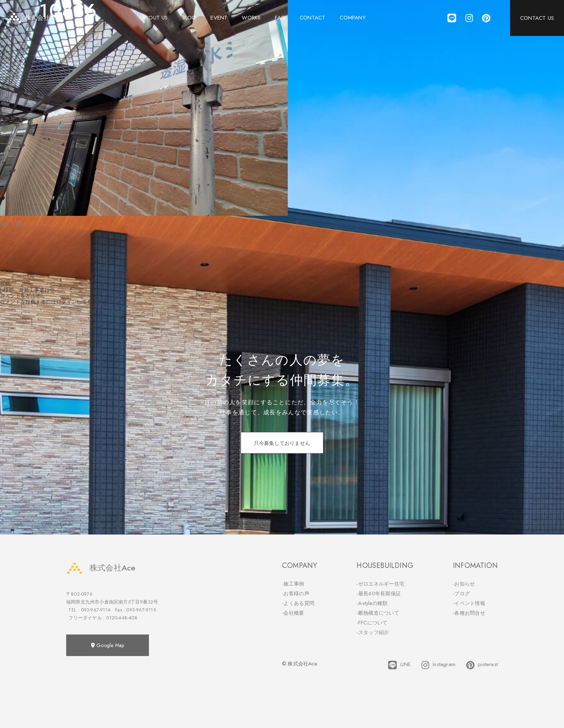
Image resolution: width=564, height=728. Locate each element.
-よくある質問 (298, 603)
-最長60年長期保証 (379, 593)
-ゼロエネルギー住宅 (380, 584)
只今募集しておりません (282, 443)
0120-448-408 (122, 618)
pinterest (482, 665)
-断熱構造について (378, 613)
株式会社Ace (101, 568)
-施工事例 (293, 584)
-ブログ (461, 593)
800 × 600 (13, 224)
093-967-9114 (96, 610)
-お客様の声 (296, 593)
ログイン (66, 302)
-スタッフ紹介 (373, 632)
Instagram (438, 665)
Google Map (108, 645)
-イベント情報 (469, 603)
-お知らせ (464, 584)
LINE (399, 665)
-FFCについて (372, 623)
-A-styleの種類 (372, 603)
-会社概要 (293, 613)
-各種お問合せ (469, 613)
